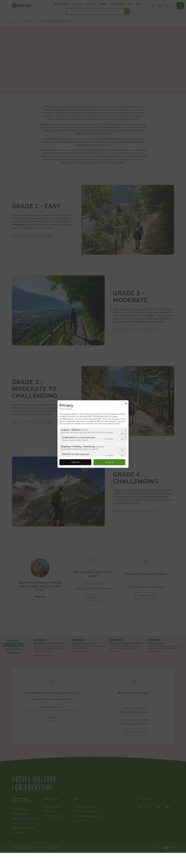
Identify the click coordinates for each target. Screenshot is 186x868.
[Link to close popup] (126, 404)
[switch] (121, 433)
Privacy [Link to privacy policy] (69, 409)
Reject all (75, 462)
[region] (93, 442)
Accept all (109, 462)
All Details (109, 439)
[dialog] (93, 434)
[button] (119, 433)
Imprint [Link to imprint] (62, 409)
